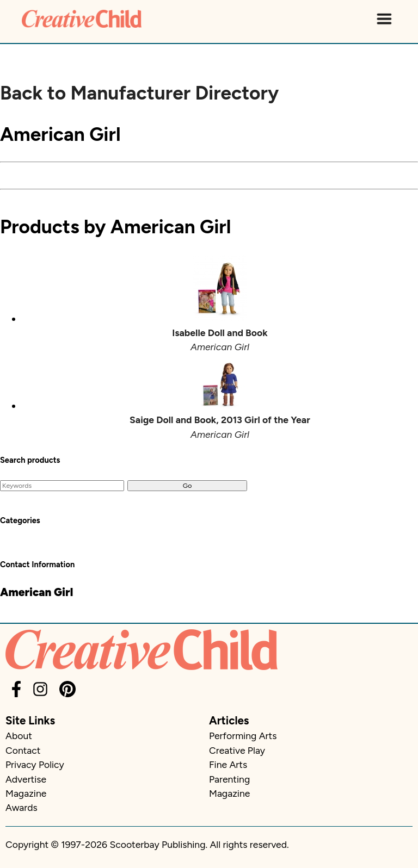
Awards (21, 807)
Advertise (26, 779)
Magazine (26, 793)
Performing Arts (243, 736)
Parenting (229, 779)
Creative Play (237, 750)
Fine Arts (228, 764)
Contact (23, 750)
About (19, 736)
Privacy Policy (35, 764)
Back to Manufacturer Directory (139, 93)
